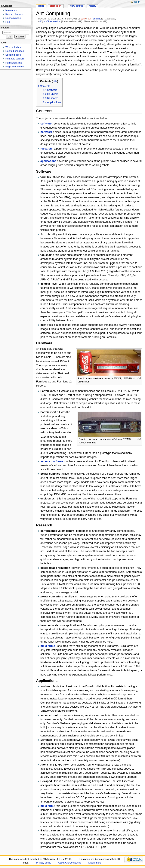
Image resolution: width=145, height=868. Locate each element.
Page (41, 6)
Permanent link (13, 63)
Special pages (13, 55)
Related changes (15, 51)
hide (55, 81)
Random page (13, 18)
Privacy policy (44, 863)
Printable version (14, 59)
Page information (15, 67)
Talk (89, 19)
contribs (97, 19)
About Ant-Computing (70, 863)
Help (8, 22)
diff (41, 21)
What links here (14, 47)
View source (77, 6)
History (93, 6)
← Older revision (52, 21)
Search (5, 28)
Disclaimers (95, 863)
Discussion (55, 6)
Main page (11, 10)
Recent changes (14, 14)
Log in (137, 2)
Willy (83, 19)
